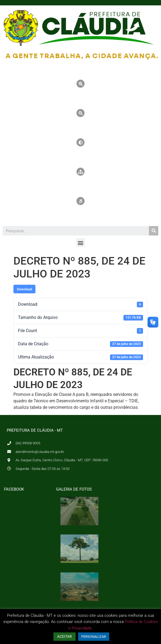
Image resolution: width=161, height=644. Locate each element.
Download (24, 289)
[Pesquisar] (154, 231)
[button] (81, 243)
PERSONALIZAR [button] (94, 637)
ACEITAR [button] (65, 636)
